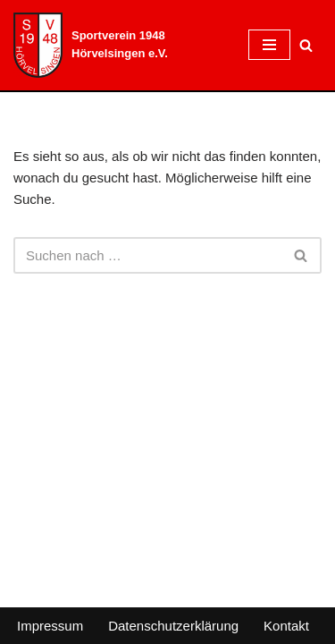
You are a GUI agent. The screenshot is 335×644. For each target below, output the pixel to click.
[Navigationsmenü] (269, 45)
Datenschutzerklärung (173, 626)
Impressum (50, 626)
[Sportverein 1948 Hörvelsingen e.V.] (117, 45)
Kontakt (286, 626)
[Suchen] (306, 45)
